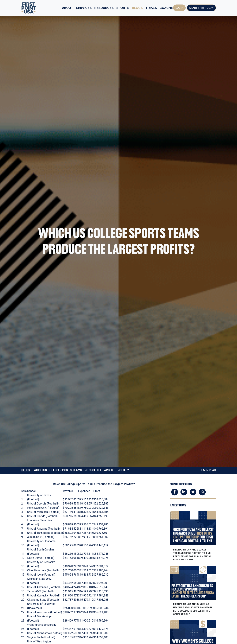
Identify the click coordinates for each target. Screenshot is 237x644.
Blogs (137, 8)
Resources (104, 8)
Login (179, 8)
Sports (123, 8)
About (68, 8)
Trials (151, 8)
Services (84, 8)
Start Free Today (201, 8)
